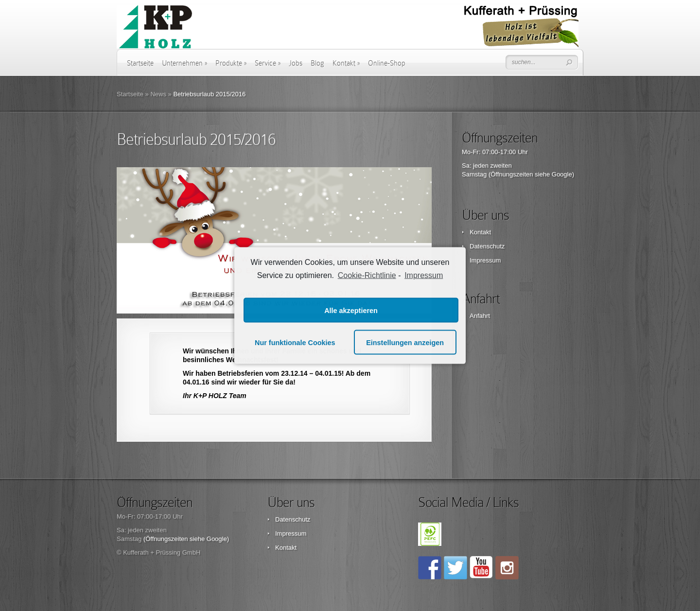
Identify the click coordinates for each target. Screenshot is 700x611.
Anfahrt (480, 316)
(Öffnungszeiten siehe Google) (531, 174)
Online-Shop (387, 63)
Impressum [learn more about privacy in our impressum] (424, 275)
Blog (317, 63)
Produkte (231, 63)
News (158, 94)
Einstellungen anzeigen (405, 342)
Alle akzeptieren (351, 310)
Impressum (485, 260)
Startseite (140, 63)
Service (268, 63)
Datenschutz (487, 246)
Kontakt (346, 63)
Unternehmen (184, 63)
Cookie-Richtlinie (367, 275)
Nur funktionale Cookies (295, 342)
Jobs (296, 63)
